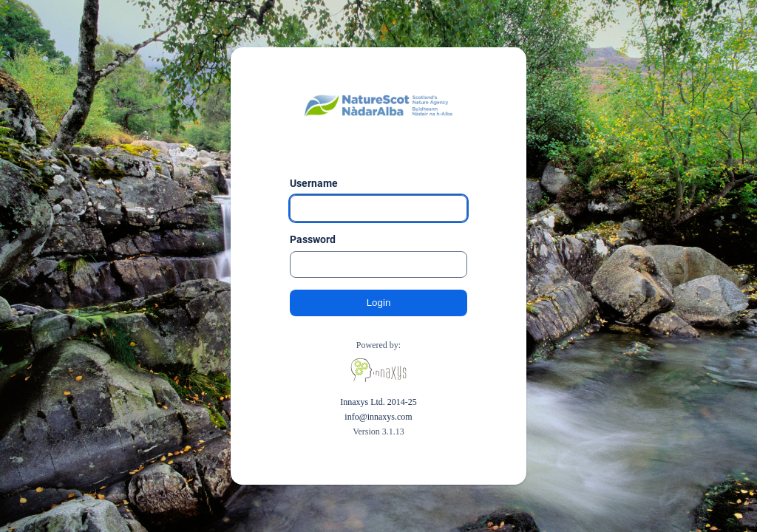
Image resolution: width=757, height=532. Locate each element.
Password (313, 239)
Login (379, 303)
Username (314, 183)
